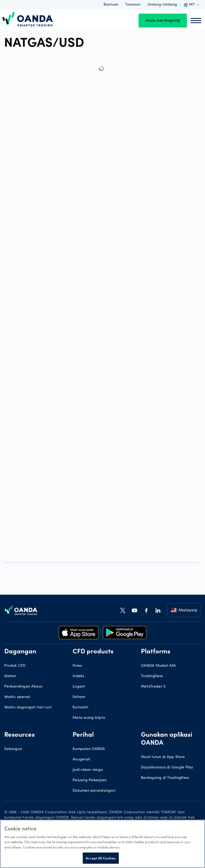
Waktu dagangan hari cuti (28, 708)
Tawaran (133, 5)
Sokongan (13, 749)
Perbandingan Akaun (23, 687)
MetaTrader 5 (153, 687)
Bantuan (111, 5)
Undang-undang (162, 5)
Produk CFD (15, 666)
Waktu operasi (17, 697)
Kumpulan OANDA (89, 749)
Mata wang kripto (89, 718)
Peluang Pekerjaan (90, 780)
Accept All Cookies (101, 858)
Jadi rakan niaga (88, 770)
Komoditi (80, 708)
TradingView (152, 676)
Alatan (10, 676)
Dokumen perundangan (94, 791)
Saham (79, 697)
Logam (79, 687)
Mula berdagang (163, 21)
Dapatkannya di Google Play (167, 768)
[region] (102, 844)
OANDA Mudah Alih (158, 666)
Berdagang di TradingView (165, 778)
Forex (77, 666)
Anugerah (81, 760)
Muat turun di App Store (163, 757)
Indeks (78, 676)
